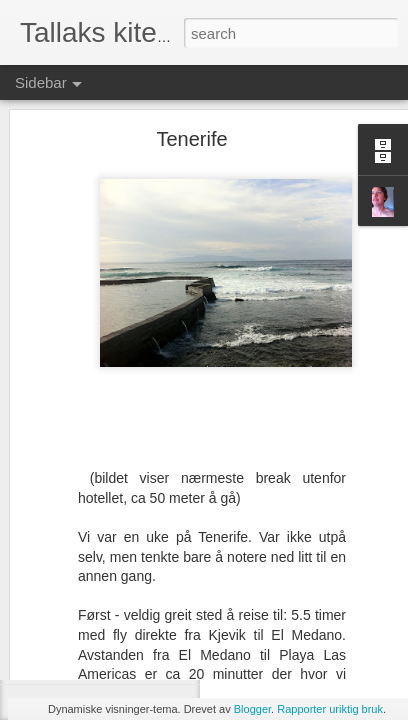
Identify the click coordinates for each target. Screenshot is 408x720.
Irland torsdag (85, 662)
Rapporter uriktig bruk (330, 709)
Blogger (252, 709)
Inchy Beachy (85, 617)
